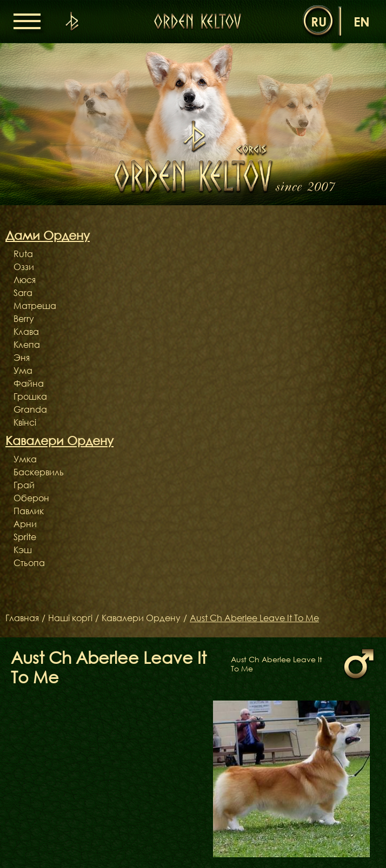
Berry (24, 319)
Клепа (27, 345)
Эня (22, 358)
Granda (30, 409)
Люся (25, 280)
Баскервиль (39, 472)
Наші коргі (70, 618)
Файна (29, 383)
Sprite (25, 537)
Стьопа (29, 563)
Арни (25, 524)
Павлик (29, 511)
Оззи (24, 267)
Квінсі (25, 422)
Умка (25, 459)
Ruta (23, 254)
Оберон (31, 498)
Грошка (30, 396)
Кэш (23, 550)
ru (319, 21)
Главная (22, 618)
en (362, 21)
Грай (24, 485)
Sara (23, 293)
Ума (23, 371)
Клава (26, 332)
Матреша (35, 306)
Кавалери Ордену (141, 618)
